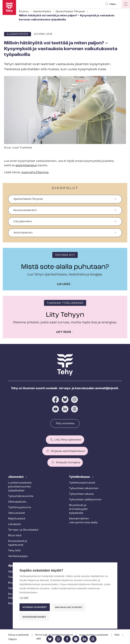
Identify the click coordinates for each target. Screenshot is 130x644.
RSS (117, 635)
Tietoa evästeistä (19, 635)
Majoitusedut (17, 519)
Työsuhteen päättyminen (85, 500)
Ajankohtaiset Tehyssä (70, 12)
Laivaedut (14, 524)
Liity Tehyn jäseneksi (68, 440)
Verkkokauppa (18, 556)
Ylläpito (12, 639)
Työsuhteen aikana (81, 494)
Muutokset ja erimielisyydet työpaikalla (78, 509)
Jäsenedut (16, 477)
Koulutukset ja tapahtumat (18, 543)
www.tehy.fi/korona (35, 172)
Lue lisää (64, 284)
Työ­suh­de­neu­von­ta (21, 496)
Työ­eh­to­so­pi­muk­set (82, 483)
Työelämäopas (80, 477)
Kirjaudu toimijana (68, 463)
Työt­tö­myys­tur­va (19, 507)
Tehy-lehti (14, 551)
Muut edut (15, 536)
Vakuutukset (17, 513)
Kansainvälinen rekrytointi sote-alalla (83, 521)
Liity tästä (64, 332)
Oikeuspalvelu (17, 502)
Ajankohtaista (42, 12)
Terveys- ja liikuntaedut (23, 530)
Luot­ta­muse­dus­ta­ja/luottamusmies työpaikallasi (20, 487)
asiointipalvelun (26, 166)
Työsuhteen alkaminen (84, 488)
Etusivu (24, 12)
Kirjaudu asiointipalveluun (68, 451)
